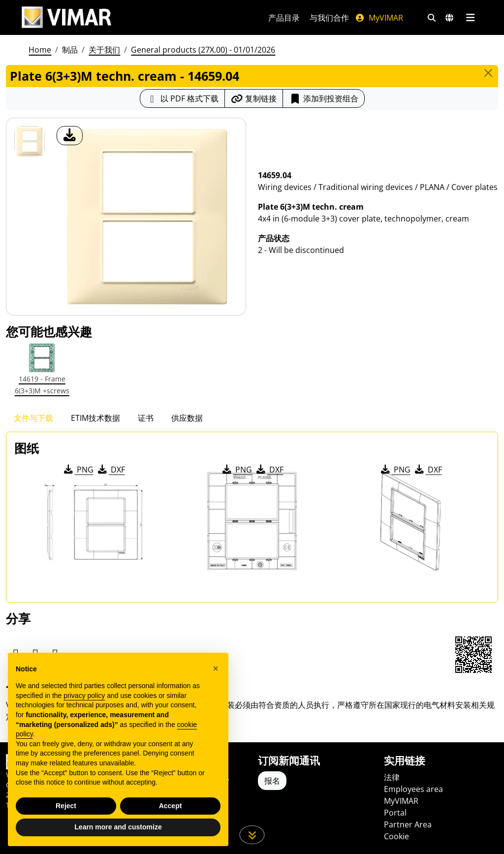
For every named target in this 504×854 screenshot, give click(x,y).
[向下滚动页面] (252, 835)
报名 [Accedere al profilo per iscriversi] (272, 781)
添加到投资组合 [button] (324, 98)
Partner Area (408, 824)
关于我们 (104, 50)
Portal (395, 813)
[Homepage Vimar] (66, 17)
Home (40, 50)
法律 (392, 777)
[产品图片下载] (70, 136)
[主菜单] (470, 18)
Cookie (396, 836)
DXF (111, 470)
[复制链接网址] (254, 98)
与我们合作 (329, 18)
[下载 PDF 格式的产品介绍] (182, 98)
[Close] (488, 73)
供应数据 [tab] (187, 418)
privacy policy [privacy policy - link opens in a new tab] (84, 696)
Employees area (413, 789)
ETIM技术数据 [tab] (95, 418)
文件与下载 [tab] (33, 418)
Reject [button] (66, 806)
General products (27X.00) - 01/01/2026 (203, 50)
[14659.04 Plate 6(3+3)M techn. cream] (30, 141)
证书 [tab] (146, 418)
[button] (216, 668)
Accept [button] (171, 806)
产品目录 (284, 18)
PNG (78, 470)
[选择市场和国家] (449, 18)
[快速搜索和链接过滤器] (432, 18)
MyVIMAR (379, 18)
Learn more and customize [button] (118, 827)
